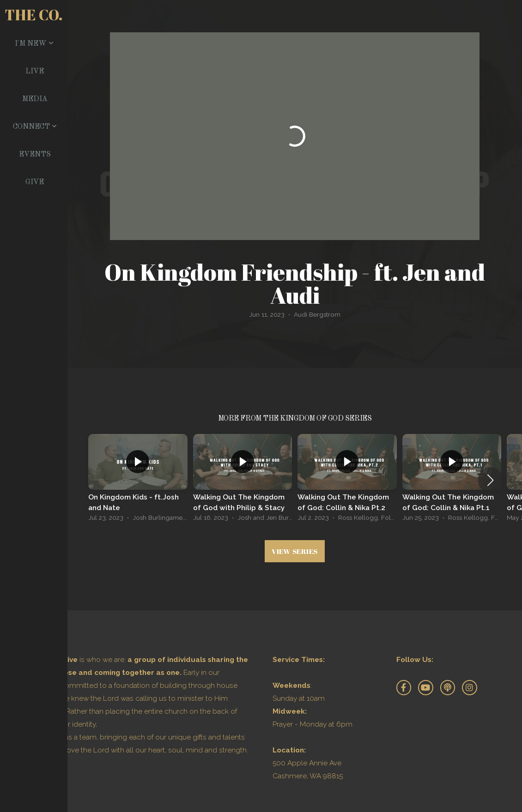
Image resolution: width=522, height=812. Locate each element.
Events (35, 155)
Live (35, 72)
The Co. (34, 15)
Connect (35, 127)
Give (35, 182)
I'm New (34, 44)
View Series (295, 551)
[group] (138, 480)
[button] (490, 480)
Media (35, 99)
